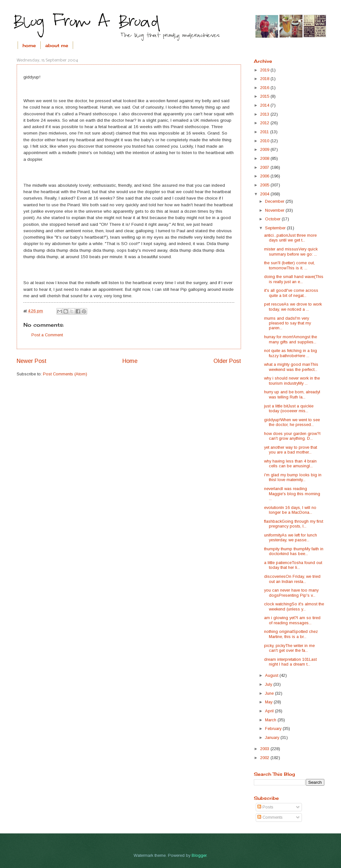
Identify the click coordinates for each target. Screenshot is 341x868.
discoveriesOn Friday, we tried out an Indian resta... (292, 579)
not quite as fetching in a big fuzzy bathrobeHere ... (291, 353)
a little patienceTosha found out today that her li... (293, 565)
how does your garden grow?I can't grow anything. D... (292, 436)
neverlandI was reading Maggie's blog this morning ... (292, 494)
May (269, 702)
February (274, 729)
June (270, 693)
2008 (265, 158)
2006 (265, 176)
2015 (265, 96)
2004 (265, 194)
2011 (265, 132)
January (273, 737)
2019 (265, 70)
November (275, 210)
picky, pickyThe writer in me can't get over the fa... (289, 648)
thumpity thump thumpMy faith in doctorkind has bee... (294, 551)
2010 (265, 141)
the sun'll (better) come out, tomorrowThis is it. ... (289, 265)
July (269, 684)
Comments (270, 817)
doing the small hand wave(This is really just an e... (294, 279)
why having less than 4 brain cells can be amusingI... (290, 463)
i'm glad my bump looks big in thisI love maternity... (293, 477)
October (273, 219)
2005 (265, 185)
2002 (265, 758)
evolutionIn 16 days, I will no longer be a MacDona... (290, 510)
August (272, 675)
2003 (265, 749)
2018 (265, 79)
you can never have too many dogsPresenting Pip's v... (291, 593)
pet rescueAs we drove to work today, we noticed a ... (293, 307)
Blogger (199, 855)
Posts (265, 807)
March (271, 720)
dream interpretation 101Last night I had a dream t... (290, 662)
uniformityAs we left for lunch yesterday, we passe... (291, 537)
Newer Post (32, 361)
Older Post (227, 361)
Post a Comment (47, 335)
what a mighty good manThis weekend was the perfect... (291, 367)
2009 (265, 149)
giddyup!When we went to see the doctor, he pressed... (292, 422)
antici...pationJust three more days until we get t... (290, 238)
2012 (265, 123)
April (270, 711)
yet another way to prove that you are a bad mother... (291, 450)
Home (130, 361)
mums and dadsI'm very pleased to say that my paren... (287, 323)
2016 (265, 88)
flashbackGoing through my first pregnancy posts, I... (294, 524)
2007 (265, 167)
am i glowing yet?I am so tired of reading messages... (292, 620)
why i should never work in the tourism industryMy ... (292, 381)
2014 (265, 105)
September (276, 228)
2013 (265, 114)
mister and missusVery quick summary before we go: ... (291, 251)
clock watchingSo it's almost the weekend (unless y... (294, 606)
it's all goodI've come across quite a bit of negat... (291, 293)
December (275, 201)
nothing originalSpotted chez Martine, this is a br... (291, 634)
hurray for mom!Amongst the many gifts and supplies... (291, 339)
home (29, 45)
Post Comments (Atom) (65, 374)
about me (57, 45)
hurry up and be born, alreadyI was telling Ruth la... (292, 394)
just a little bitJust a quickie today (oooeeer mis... (289, 408)
